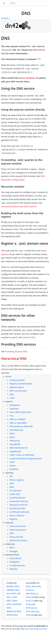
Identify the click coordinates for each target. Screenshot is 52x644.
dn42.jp (29, 615)
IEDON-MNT (12, 615)
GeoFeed (14, 469)
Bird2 (12, 437)
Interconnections (18, 530)
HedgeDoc (15, 562)
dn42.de (30, 597)
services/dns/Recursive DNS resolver (19, 206)
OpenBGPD (15, 444)
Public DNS (15, 494)
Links (12, 398)
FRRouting (15, 441)
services (5, 18)
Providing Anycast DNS (16, 351)
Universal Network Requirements (26, 458)
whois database (27, 78)
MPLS (12, 433)
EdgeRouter (15, 451)
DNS (12, 483)
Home (8, 376)
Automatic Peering (19, 501)
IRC (11, 476)
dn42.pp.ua (31, 608)
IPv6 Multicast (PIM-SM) (21, 426)
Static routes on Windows (22, 455)
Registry (14, 519)
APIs (12, 533)
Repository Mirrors (19, 505)
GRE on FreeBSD (17, 419)
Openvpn (14, 409)
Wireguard (15, 405)
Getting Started (17, 380)
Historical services (18, 540)
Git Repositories (17, 565)
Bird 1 (12, 547)
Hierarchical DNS (14, 359)
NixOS (13, 466)
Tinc (12, 416)
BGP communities (18, 391)
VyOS (12, 462)
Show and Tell (16, 537)
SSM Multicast (16, 430)
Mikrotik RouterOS (19, 448)
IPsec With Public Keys (20, 412)
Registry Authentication (21, 384)
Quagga (13, 551)
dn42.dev (36, 586)
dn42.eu (30, 590)
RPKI (12, 487)
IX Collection (16, 490)
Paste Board (15, 558)
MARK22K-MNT (14, 611)
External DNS (29, 337)
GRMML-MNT (13, 590)
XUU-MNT (11, 593)
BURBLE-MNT (13, 586)
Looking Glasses (17, 498)
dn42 (28, 586)
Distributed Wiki (17, 508)
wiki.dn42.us (32, 593)
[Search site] (28, 3)
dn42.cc (30, 601)
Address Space (17, 387)
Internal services (18, 526)
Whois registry (17, 480)
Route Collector (17, 515)
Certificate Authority (19, 512)
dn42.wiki (30, 604)
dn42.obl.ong (32, 611)
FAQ (12, 394)
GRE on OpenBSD (18, 423)
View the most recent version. (34, 629)
